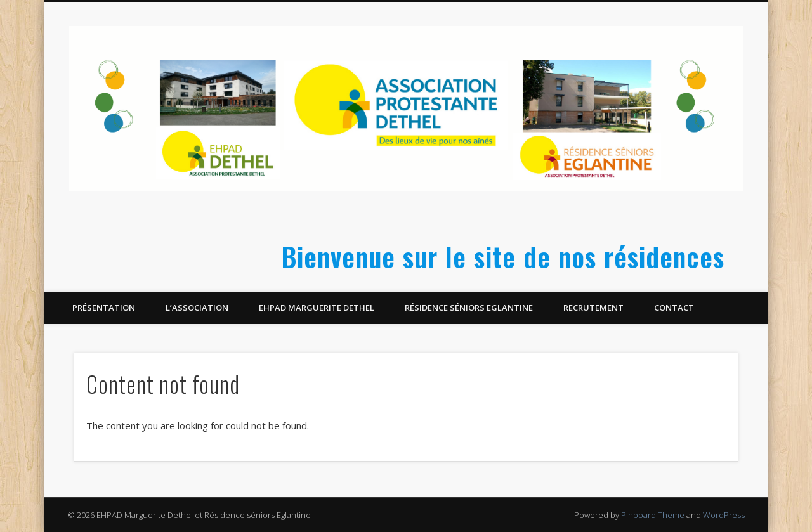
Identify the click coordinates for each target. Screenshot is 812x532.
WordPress (724, 515)
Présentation (104, 308)
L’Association (197, 308)
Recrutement (593, 308)
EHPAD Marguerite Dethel (317, 308)
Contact (674, 308)
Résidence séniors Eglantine (469, 308)
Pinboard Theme (653, 515)
